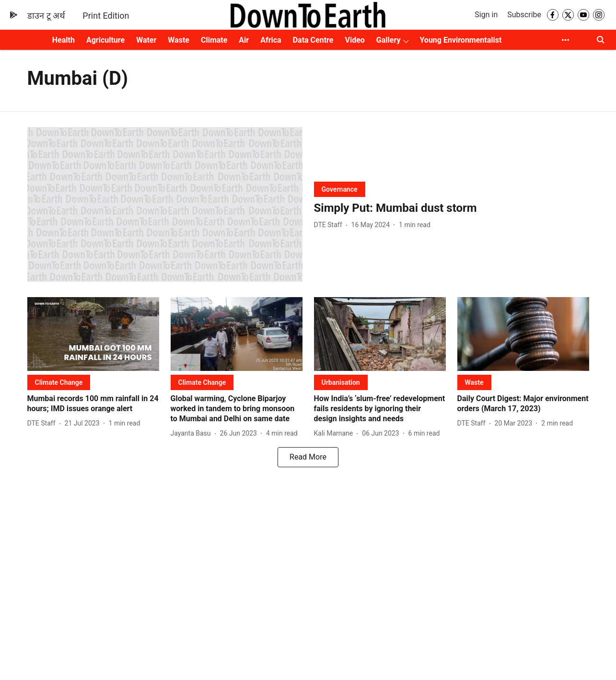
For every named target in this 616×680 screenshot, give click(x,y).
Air (244, 40)
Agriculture (105, 40)
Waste (179, 40)
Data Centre (313, 40)
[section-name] (340, 189)
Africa (271, 40)
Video (354, 40)
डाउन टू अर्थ (46, 16)
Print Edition (106, 16)
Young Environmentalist (460, 40)
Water (146, 40)
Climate (214, 40)
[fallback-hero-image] (165, 204)
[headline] (452, 208)
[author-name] (330, 225)
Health (64, 40)
